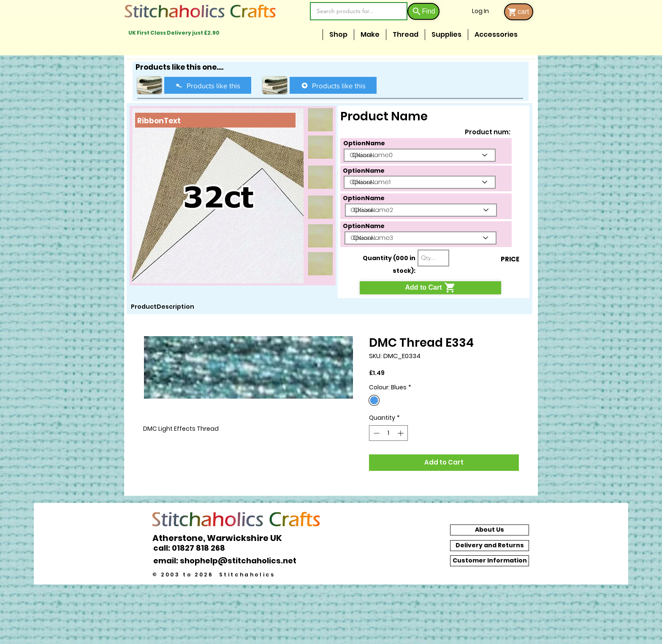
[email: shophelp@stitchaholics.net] (227, 561)
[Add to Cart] (430, 288)
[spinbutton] (388, 433)
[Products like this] (208, 85)
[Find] (423, 11)
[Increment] (401, 433)
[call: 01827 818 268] (194, 548)
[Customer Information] (490, 561)
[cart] (519, 12)
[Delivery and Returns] (490, 546)
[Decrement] (376, 433)
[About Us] (490, 530)
